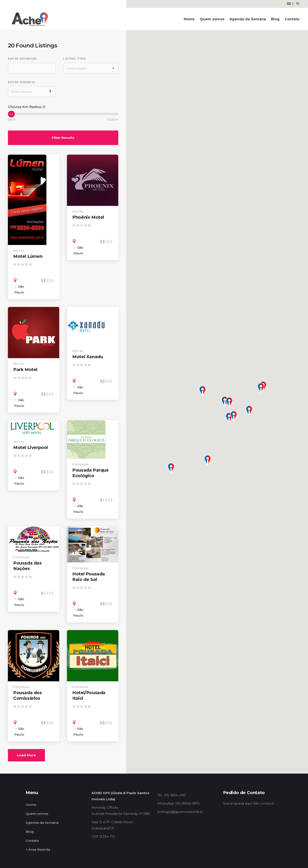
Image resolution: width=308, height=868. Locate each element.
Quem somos (37, 814)
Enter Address (22, 82)
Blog (30, 832)
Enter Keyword (22, 59)
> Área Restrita (38, 850)
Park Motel (25, 369)
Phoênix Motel (88, 217)
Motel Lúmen (28, 256)
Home (31, 805)
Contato (32, 841)
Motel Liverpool (31, 447)
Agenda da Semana (42, 823)
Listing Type (74, 59)
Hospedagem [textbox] (77, 68)
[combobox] (91, 68)
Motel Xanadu (88, 357)
